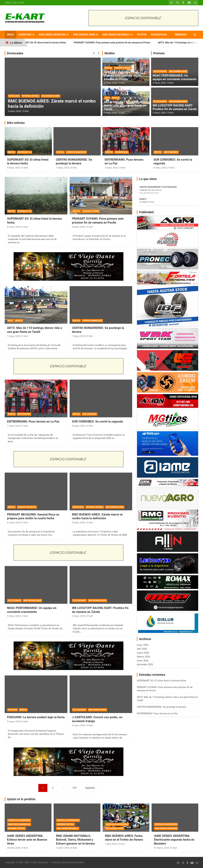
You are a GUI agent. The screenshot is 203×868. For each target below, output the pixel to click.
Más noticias (16, 123)
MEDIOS (108, 68)
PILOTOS (142, 35)
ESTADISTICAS (159, 35)
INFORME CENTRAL (31, 96)
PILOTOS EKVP (160, 71)
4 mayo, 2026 (79, 725)
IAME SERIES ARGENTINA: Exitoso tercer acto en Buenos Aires (27, 840)
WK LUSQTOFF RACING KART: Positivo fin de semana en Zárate (175, 107)
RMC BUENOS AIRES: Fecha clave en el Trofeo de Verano (124, 838)
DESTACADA (14, 96)
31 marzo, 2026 (161, 848)
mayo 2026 (143, 645)
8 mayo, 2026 (110, 83)
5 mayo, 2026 (14, 111)
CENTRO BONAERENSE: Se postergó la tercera (74, 162)
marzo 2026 (143, 653)
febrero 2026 (143, 657)
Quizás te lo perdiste (21, 799)
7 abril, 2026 (111, 844)
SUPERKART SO (24, 152)
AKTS (107, 98)
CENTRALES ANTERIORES (19, 820)
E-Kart (26, 111)
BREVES (11, 152)
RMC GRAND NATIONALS (116, 35)
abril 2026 (142, 649)
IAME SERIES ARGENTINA (52, 35)
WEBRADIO (181, 35)
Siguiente (90, 788)
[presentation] (94, 53)
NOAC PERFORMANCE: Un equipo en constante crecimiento (175, 77)
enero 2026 (143, 661)
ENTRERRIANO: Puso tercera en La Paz (33, 421)
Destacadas (15, 53)
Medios (110, 53)
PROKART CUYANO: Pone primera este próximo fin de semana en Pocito (119, 43)
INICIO (10, 35)
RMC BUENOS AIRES (84, 35)
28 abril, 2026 (14, 848)
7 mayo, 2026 (110, 113)
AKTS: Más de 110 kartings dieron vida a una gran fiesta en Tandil (125, 106)
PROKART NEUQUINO (27, 507)
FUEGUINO (13, 710)
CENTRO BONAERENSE (76, 152)
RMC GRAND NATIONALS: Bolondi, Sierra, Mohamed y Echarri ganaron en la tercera (75, 840)
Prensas (159, 53)
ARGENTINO (25, 35)
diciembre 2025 (145, 665)
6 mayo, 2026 (160, 168)
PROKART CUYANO (123, 68)
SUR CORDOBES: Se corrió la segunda (97, 421)
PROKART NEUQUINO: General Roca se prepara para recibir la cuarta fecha (33, 516)
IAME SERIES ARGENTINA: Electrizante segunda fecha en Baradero (174, 840)
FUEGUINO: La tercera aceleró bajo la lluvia (36, 717)
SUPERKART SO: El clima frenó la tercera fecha (48, 43)
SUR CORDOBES (171, 152)
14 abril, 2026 (63, 848)
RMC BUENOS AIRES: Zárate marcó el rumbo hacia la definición (97, 516)
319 (74, 788)
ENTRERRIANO (122, 152)
